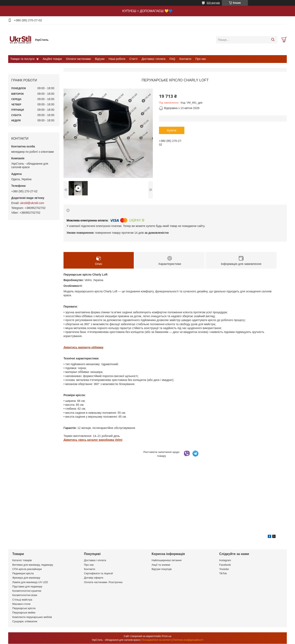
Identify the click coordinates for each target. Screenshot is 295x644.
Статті (134, 59)
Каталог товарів (22, 560)
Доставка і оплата (153, 59)
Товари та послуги (22, 59)
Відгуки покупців (162, 569)
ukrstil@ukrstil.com (32, 203)
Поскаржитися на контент (156, 640)
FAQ (172, 59)
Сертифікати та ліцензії (98, 574)
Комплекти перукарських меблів (32, 617)
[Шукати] (273, 40)
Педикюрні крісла (23, 574)
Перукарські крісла (24, 608)
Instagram (225, 560)
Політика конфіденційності (188, 640)
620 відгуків (213, 3)
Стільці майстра (22, 600)
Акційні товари (52, 59)
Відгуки (100, 59)
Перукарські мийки (24, 613)
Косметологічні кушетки (27, 591)
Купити (172, 130)
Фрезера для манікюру (26, 578)
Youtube (224, 569)
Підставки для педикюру (27, 586)
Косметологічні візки (25, 595)
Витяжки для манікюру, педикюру (33, 565)
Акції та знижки (161, 565)
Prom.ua (167, 636)
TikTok (223, 574)
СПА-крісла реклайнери (27, 569)
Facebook (225, 565)
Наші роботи (117, 59)
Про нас (201, 59)
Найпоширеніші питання (167, 560)
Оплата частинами (78, 59)
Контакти (185, 59)
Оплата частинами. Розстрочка (103, 582)
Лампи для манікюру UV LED (30, 582)
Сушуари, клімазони (25, 621)
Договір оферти (94, 578)
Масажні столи (21, 604)
